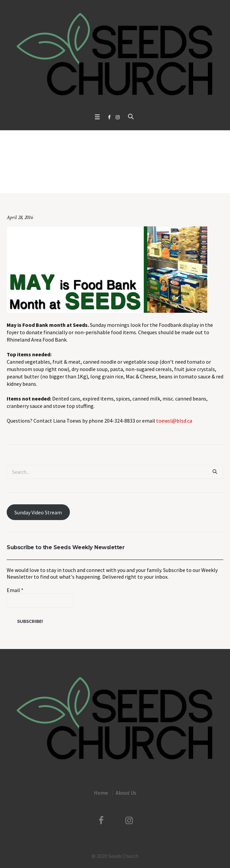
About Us (126, 793)
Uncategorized (80, 179)
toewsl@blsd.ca (174, 421)
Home (56, 179)
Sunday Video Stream (38, 512)
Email (15, 590)
